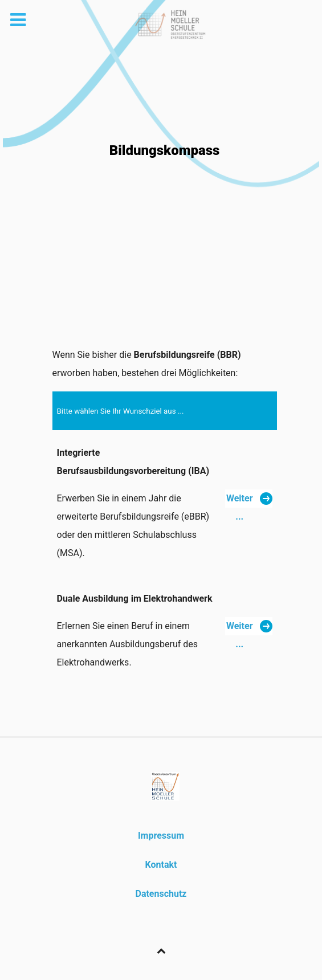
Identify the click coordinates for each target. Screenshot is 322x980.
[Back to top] (161, 950)
